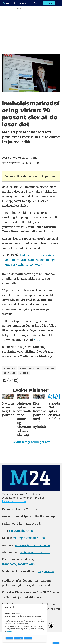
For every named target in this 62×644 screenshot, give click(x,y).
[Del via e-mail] (16, 381)
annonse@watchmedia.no (32, 545)
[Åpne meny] (59, 3)
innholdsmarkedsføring (37, 368)
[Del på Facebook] (5, 381)
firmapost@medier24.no (18, 564)
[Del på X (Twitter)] (10, 381)
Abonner (49, 3)
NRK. (37, 340)
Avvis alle (9, 638)
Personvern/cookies (14, 501)
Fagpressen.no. (10, 631)
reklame (10, 373)
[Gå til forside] (6, 3)
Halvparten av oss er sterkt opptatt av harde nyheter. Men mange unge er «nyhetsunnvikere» (31, 260)
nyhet (24, 373)
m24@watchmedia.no (35, 552)
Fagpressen (46, 571)
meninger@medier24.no (29, 538)
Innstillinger (56, 643)
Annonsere (25, 3)
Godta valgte (18, 638)
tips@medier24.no (21, 531)
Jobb (14, 3)
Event (37, 3)
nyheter (9, 368)
